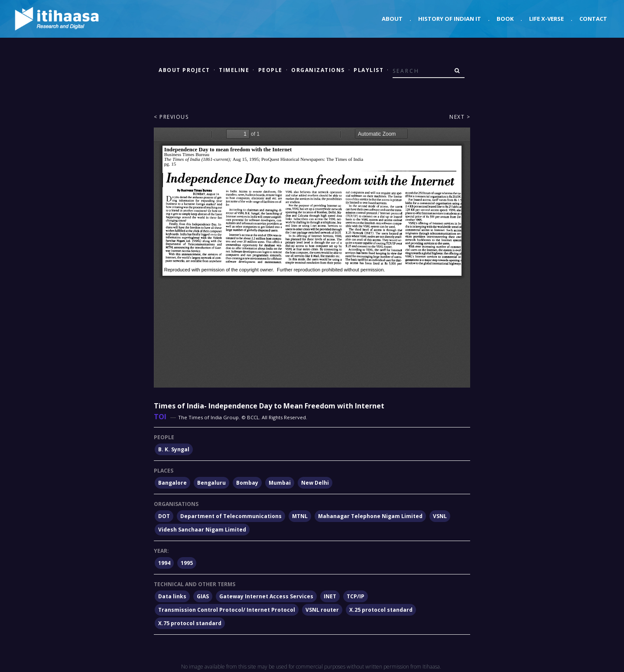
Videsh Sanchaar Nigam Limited (202, 530)
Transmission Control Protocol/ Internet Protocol (227, 610)
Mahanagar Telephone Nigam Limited (370, 516)
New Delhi (315, 483)
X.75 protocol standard (190, 623)
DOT (164, 516)
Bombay (247, 483)
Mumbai (280, 483)
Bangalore (172, 483)
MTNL (300, 516)
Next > (460, 117)
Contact (593, 19)
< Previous (171, 117)
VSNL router (322, 610)
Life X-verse (546, 19)
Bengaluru (211, 483)
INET (330, 596)
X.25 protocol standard (381, 610)
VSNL (440, 516)
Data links (172, 596)
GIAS (203, 596)
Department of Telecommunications (231, 516)
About (392, 19)
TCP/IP (356, 596)
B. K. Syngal (174, 449)
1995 (187, 563)
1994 (164, 563)
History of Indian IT (450, 19)
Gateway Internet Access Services (266, 596)
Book (505, 19)
